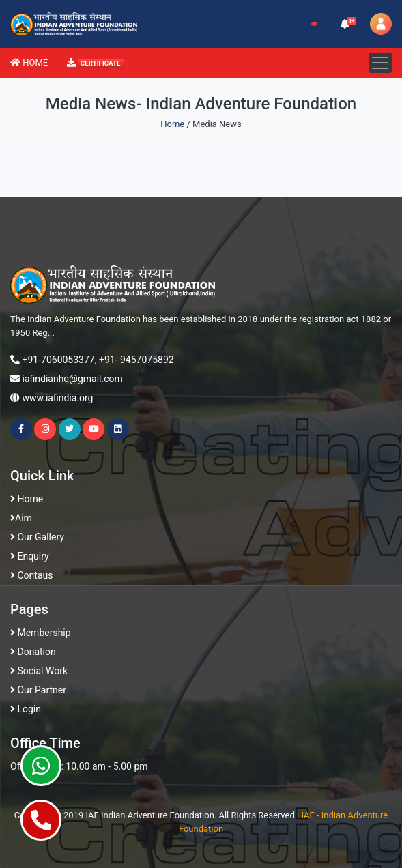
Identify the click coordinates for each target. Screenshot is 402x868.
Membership (41, 633)
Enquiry (30, 556)
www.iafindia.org (57, 398)
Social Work (39, 671)
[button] (345, 24)
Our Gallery (37, 537)
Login (26, 709)
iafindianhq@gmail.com (72, 379)
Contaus (31, 575)
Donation (33, 652)
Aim (21, 518)
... (51, 333)
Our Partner (38, 690)
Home (172, 124)
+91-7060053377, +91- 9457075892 (98, 360)
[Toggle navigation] (380, 63)
